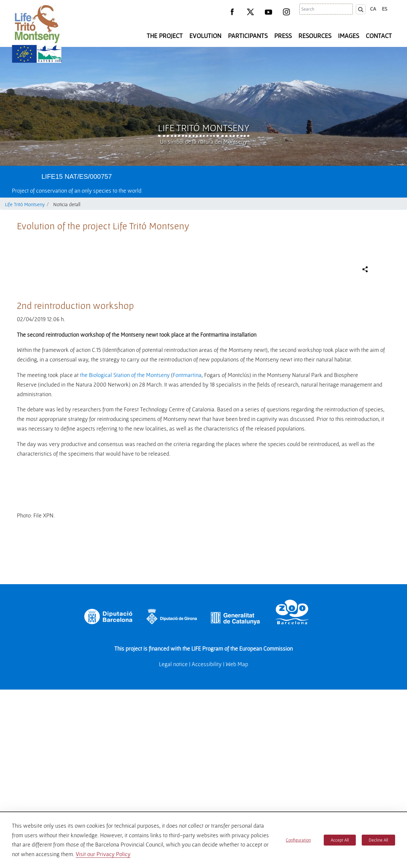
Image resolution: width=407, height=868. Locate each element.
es (385, 9)
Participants (248, 36)
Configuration (298, 840)
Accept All (340, 840)
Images (349, 36)
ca (373, 9)
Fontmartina (187, 515)
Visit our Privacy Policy (103, 854)
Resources (315, 36)
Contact (379, 36)
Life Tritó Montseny (204, 128)
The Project (165, 36)
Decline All (378, 840)
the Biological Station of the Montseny (125, 515)
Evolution (205, 36)
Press (283, 36)
